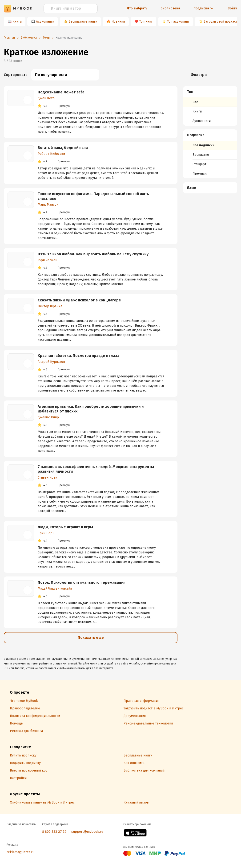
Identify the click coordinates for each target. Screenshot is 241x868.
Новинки (118, 22)
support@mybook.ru (87, 832)
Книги (17, 22)
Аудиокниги (45, 22)
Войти (232, 8)
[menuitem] (210, 106)
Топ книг (146, 22)
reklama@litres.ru (20, 852)
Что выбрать (137, 8)
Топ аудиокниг (178, 22)
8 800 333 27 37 (54, 832)
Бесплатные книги (83, 22)
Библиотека (170, 8)
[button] (210, 92)
